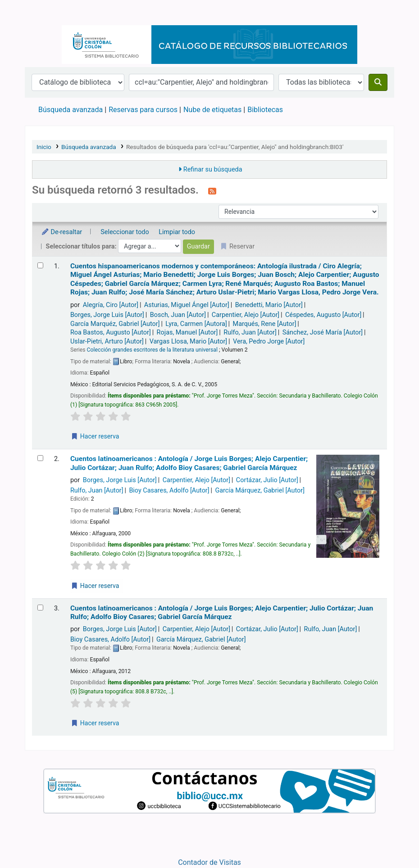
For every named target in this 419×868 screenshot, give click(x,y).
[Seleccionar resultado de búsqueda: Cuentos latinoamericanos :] (40, 458)
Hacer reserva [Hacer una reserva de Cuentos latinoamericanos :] (95, 586)
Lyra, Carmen (196, 324)
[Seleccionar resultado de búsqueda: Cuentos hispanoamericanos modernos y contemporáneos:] (40, 265)
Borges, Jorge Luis (107, 315)
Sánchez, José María (323, 332)
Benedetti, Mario (269, 305)
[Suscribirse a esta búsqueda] (212, 191)
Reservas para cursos (143, 110)
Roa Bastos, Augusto (111, 332)
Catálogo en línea (48, 13)
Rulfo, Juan (250, 332)
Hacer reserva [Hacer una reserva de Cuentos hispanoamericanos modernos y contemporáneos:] (95, 436)
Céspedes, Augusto (323, 315)
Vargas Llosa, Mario (189, 341)
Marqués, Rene (265, 324)
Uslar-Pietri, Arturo (107, 341)
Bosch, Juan (178, 315)
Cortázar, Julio (267, 480)
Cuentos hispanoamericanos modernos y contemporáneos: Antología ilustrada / (225, 279)
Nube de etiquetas (212, 110)
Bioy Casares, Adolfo (169, 491)
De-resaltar (61, 232)
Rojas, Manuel (187, 332)
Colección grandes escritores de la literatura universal (152, 350)
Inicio (44, 147)
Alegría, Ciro (111, 305)
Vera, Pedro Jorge (269, 341)
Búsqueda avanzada (71, 110)
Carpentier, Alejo (246, 315)
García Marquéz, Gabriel (115, 324)
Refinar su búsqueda (213, 170)
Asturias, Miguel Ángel (187, 305)
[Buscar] (378, 82)
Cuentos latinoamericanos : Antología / (189, 463)
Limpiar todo (177, 232)
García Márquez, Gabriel (260, 491)
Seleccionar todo (125, 232)
